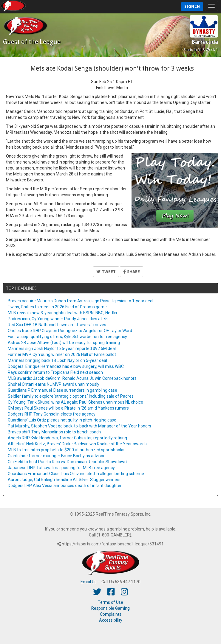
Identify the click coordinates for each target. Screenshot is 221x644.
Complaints (111, 614)
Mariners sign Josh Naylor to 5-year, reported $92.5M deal (62, 349)
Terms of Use (110, 602)
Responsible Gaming (110, 608)
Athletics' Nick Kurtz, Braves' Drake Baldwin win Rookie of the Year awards (77, 444)
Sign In (192, 6)
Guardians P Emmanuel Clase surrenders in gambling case (62, 390)
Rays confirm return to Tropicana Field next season (55, 372)
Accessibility (111, 620)
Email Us (89, 582)
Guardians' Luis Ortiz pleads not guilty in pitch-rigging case (62, 420)
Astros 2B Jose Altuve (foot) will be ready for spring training (64, 343)
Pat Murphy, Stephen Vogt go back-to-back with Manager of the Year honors (79, 426)
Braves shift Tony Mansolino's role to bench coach (54, 432)
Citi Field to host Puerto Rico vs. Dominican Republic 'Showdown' (68, 462)
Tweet (106, 272)
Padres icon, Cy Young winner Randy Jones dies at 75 (58, 319)
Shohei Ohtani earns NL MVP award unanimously (54, 384)
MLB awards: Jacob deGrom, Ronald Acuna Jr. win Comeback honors (72, 378)
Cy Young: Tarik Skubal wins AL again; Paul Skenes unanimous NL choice (75, 402)
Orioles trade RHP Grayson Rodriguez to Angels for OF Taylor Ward (70, 331)
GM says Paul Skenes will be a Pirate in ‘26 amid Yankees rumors (68, 408)
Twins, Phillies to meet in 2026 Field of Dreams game (57, 307)
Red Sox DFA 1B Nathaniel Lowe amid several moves (57, 325)
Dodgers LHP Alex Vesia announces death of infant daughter (65, 486)
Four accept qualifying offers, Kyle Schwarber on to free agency (67, 337)
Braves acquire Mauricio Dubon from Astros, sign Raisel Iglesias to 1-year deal (81, 301)
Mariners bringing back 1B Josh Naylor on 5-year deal (57, 360)
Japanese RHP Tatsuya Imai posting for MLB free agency (61, 468)
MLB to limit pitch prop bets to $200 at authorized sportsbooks (66, 450)
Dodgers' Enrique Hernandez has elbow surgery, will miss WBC (66, 366)
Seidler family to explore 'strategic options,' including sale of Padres (71, 396)
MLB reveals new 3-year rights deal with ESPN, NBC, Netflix (62, 313)
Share (132, 272)
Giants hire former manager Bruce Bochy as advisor (56, 456)
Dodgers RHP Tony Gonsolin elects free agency (52, 414)
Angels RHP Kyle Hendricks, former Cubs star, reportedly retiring (67, 438)
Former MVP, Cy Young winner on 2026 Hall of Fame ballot (62, 354)
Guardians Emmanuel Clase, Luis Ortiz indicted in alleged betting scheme (76, 474)
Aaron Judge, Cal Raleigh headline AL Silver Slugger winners (64, 480)
